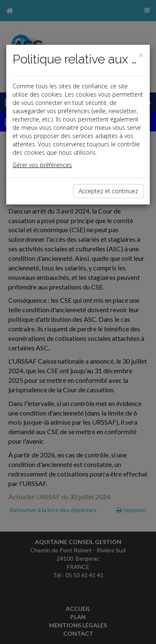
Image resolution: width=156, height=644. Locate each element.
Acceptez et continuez (108, 191)
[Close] (141, 55)
